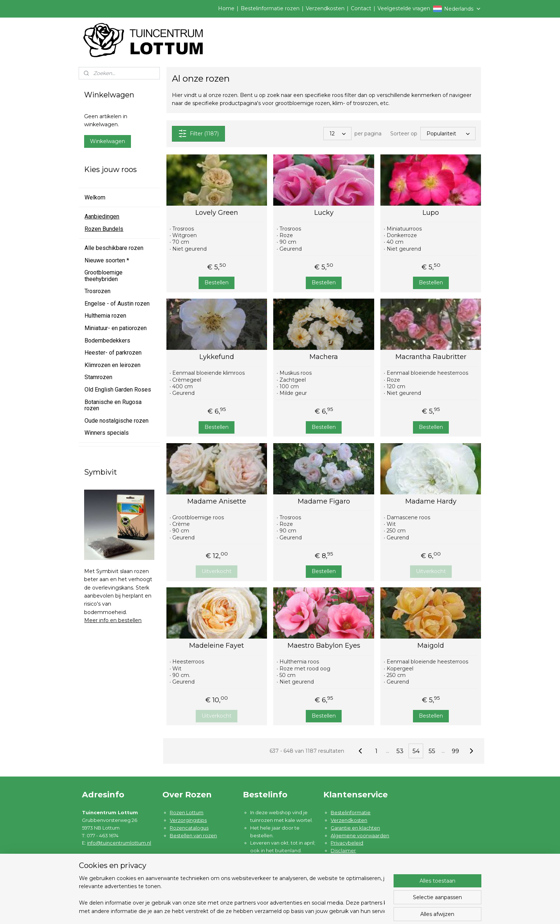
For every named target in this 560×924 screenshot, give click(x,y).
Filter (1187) (198, 134)
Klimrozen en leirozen (112, 365)
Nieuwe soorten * (107, 260)
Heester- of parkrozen (113, 353)
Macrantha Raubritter (431, 357)
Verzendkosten (325, 8)
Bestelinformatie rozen (270, 8)
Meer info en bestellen (113, 620)
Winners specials (107, 433)
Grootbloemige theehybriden (104, 276)
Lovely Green (217, 213)
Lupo (431, 213)
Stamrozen (98, 377)
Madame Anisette (217, 502)
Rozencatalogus (189, 828)
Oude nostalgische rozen (116, 421)
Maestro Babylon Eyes (324, 646)
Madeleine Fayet (217, 646)
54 (416, 751)
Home (226, 8)
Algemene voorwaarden (360, 835)
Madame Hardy (431, 502)
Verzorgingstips (188, 820)
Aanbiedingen (102, 216)
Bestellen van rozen (193, 835)
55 (432, 751)
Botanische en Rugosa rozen (113, 405)
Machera (324, 357)
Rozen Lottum (187, 812)
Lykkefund (217, 357)
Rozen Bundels (104, 229)
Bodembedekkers (107, 341)
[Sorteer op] (448, 134)
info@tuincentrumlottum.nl (119, 843)
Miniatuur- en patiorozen (116, 328)
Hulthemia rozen (105, 316)
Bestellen (217, 283)
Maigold (431, 646)
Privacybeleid (347, 843)
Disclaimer (343, 850)
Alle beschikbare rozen (114, 248)
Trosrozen (97, 291)
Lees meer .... (266, 881)
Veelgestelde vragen (404, 8)
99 (455, 751)
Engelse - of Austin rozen (117, 304)
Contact (361, 8)
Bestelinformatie (351, 812)
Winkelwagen (108, 141)
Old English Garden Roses (118, 390)
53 (400, 751)
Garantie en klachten (355, 828)
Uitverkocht (217, 571)
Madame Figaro (324, 502)
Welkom (95, 197)
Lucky (324, 213)
